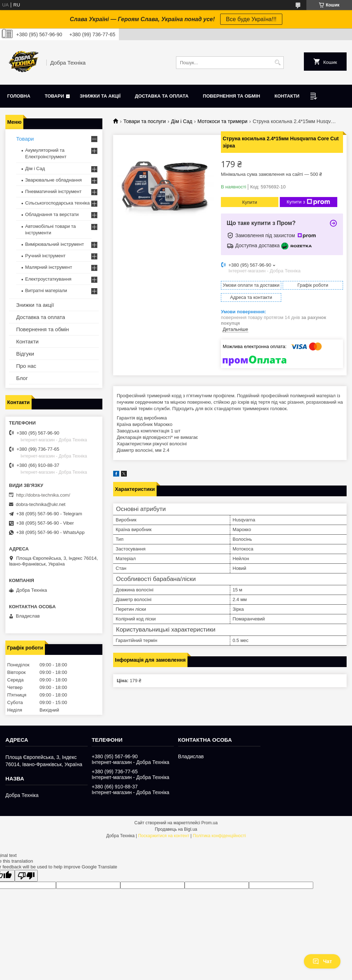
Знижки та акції (100, 96)
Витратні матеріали (46, 290)
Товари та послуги (144, 121)
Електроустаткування (48, 279)
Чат (322, 961)
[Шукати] (277, 63)
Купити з (308, 202)
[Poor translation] (26, 876)
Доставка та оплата (162, 96)
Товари (54, 96)
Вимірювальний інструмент (55, 244)
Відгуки (25, 354)
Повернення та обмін (231, 96)
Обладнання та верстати (52, 214)
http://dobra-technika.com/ (43, 495)
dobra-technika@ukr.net (41, 504)
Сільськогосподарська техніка (57, 203)
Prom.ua (210, 823)
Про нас (26, 366)
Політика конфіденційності (219, 836)
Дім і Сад (182, 121)
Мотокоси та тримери (223, 121)
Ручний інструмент (45, 256)
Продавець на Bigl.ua (176, 829)
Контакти (287, 96)
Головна (19, 96)
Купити (250, 202)
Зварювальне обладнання (54, 180)
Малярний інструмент (49, 267)
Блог (22, 378)
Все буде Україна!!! (251, 19)
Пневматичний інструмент (53, 191)
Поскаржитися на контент (163, 836)
